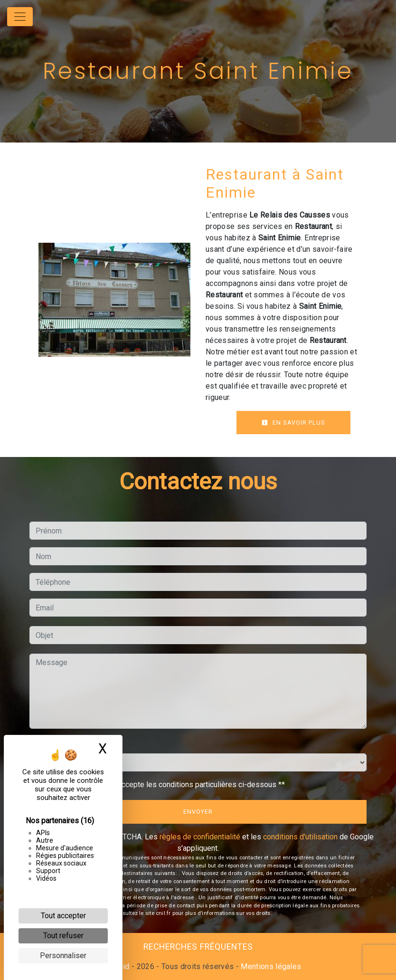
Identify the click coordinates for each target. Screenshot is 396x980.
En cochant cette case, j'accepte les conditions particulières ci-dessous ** (162, 785)
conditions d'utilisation (300, 837)
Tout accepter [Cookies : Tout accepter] (63, 916)
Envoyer (198, 812)
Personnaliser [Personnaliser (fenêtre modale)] (63, 956)
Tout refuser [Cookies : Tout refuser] (63, 936)
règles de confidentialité (200, 837)
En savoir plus (293, 423)
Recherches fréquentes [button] (198, 947)
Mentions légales (270, 966)
